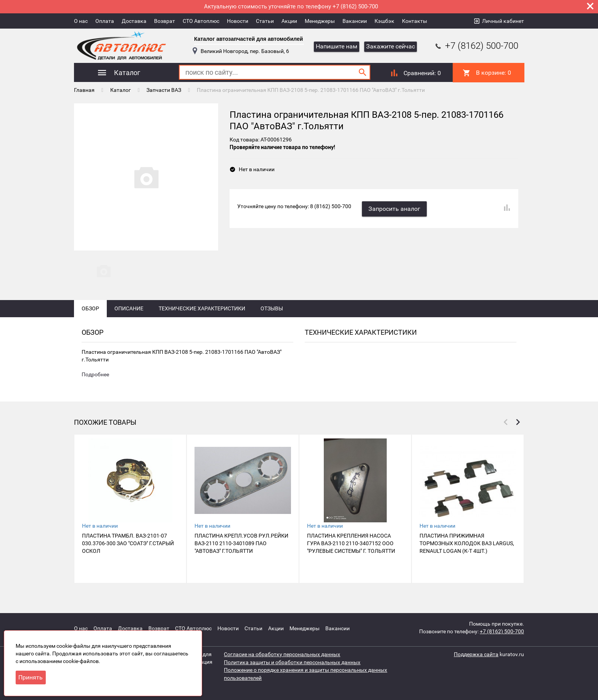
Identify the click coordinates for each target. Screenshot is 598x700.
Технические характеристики (202, 313)
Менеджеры (320, 21)
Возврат (165, 21)
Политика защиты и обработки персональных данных (292, 662)
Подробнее (95, 380)
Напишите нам (337, 46)
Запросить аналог (395, 208)
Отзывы (272, 313)
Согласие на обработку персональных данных (282, 654)
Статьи (265, 21)
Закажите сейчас (391, 46)
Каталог (121, 90)
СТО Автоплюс (201, 21)
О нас (81, 21)
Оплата (105, 21)
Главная (84, 90)
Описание (129, 313)
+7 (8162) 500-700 (476, 46)
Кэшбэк (384, 21)
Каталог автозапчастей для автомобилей (248, 39)
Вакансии (355, 21)
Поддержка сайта (476, 654)
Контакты (415, 21)
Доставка (134, 21)
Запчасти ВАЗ (164, 90)
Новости (238, 21)
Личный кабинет (503, 21)
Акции (289, 21)
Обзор (90, 313)
